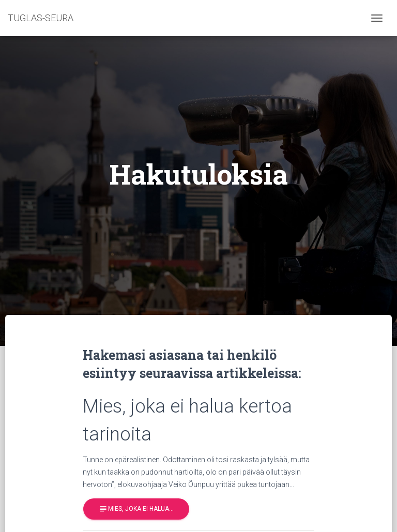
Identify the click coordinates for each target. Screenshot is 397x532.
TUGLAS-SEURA (41, 18)
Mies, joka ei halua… (136, 509)
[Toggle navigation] (377, 18)
